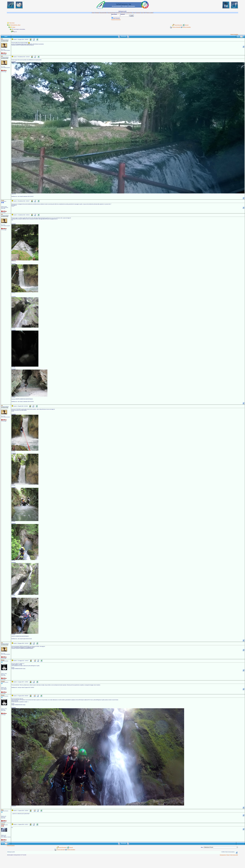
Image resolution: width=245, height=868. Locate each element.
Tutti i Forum (12, 23)
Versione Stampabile (176, 27)
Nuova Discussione (178, 25)
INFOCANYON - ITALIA (16, 25)
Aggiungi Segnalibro (187, 27)
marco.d (3, 824)
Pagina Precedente (234, 34)
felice (2, 810)
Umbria (14, 27)
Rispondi (187, 25)
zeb (2, 39)
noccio (3, 200)
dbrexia (3, 660)
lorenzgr (3, 681)
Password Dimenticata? (116, 20)
